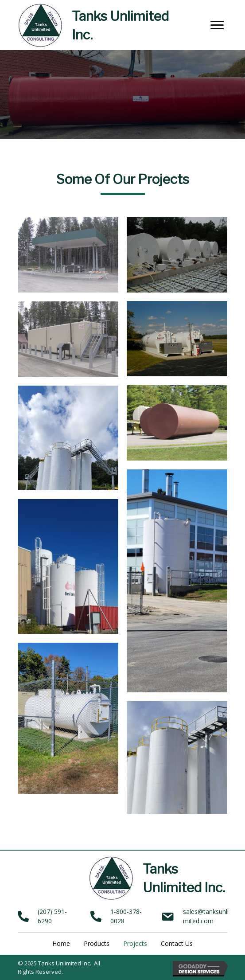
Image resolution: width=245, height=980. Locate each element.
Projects (135, 943)
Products (97, 943)
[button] (217, 25)
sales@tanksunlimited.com (206, 916)
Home (61, 943)
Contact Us (177, 943)
